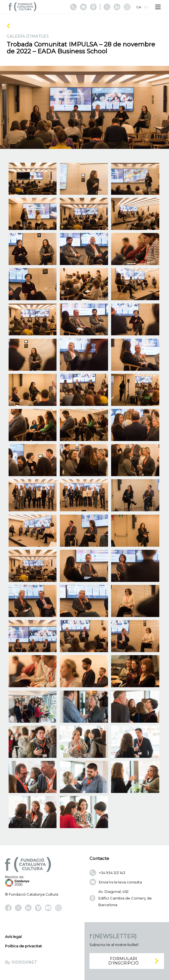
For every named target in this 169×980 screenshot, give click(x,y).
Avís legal (13, 937)
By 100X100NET (21, 962)
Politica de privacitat (23, 946)
